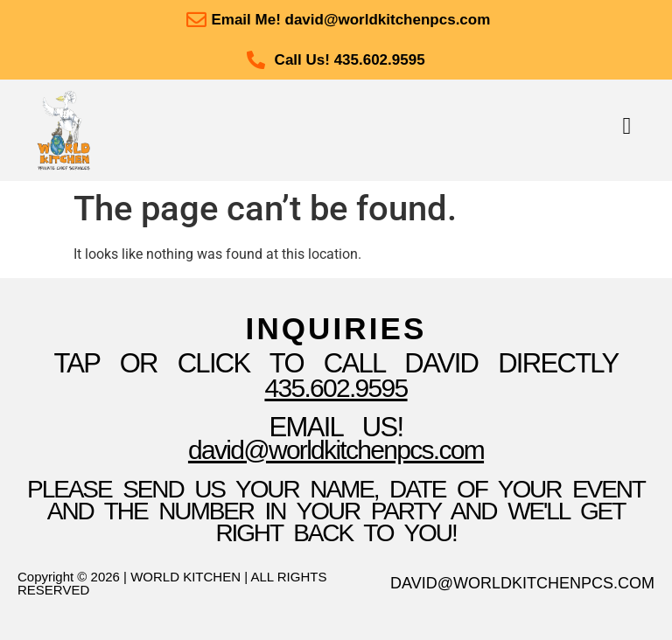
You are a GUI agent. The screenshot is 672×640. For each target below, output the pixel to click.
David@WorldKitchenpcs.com (336, 450)
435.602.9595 (336, 388)
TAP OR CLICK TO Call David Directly (336, 363)
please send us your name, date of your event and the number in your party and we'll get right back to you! (336, 511)
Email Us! (336, 427)
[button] (627, 126)
